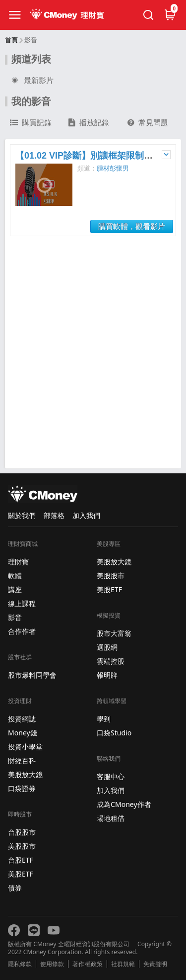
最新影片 (32, 81)
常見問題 (148, 123)
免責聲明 (155, 964)
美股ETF (21, 874)
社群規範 (123, 964)
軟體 (15, 576)
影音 (15, 617)
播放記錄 (89, 123)
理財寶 (18, 562)
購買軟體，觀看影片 (132, 226)
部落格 (54, 515)
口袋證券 (22, 788)
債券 (15, 888)
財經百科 (22, 760)
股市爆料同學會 (32, 675)
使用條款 (52, 964)
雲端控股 (111, 661)
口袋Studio (114, 733)
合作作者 (22, 631)
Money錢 (23, 733)
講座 (15, 589)
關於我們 (22, 515)
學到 (104, 719)
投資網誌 (22, 719)
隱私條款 (20, 964)
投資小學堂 (25, 747)
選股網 (107, 647)
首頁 (11, 40)
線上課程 (22, 603)
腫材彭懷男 (113, 168)
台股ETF (21, 860)
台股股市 (22, 832)
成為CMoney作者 (124, 804)
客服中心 (111, 776)
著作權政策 (87, 964)
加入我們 (86, 515)
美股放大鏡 (25, 774)
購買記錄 (31, 123)
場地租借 (111, 818)
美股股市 (22, 846)
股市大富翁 (114, 633)
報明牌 (107, 675)
